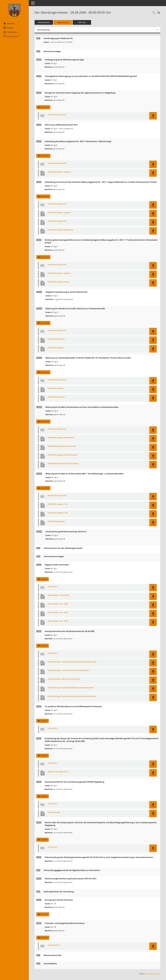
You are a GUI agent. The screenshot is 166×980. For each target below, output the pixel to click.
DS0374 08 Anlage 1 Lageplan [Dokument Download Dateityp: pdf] (59, 273)
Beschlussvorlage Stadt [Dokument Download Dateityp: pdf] (57, 115)
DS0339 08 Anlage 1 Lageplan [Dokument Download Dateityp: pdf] (59, 213)
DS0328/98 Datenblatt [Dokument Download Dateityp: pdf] (56, 397)
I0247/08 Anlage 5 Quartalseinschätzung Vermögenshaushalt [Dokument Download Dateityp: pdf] (72, 696)
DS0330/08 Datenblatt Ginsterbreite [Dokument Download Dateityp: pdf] (62, 446)
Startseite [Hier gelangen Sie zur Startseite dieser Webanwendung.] (9, 23)
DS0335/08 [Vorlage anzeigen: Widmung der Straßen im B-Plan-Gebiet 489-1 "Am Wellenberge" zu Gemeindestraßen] (45, 488)
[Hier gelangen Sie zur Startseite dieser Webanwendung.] (14, 10)
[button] (14, 32)
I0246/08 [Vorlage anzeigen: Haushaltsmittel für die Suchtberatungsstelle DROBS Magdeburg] (44, 796)
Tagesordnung (63, 22)
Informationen (44, 22)
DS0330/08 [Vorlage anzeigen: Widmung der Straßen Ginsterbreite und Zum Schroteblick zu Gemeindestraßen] (45, 422)
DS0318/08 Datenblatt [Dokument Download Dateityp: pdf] (56, 339)
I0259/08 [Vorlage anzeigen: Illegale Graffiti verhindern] (44, 579)
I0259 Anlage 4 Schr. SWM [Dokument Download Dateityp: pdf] (58, 621)
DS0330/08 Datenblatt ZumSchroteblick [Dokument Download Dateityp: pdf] (63, 464)
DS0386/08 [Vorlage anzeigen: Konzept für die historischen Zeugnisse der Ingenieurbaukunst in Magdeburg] (45, 107)
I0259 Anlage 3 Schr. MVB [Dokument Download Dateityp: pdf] (58, 613)
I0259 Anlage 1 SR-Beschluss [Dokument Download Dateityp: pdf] (59, 595)
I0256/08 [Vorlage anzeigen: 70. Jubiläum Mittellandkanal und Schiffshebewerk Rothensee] (44, 721)
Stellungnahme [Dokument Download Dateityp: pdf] (54, 945)
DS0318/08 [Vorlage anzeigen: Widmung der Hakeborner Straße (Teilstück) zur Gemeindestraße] (45, 323)
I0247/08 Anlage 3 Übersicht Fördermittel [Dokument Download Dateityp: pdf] (64, 679)
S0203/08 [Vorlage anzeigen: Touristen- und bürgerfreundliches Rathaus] (44, 938)
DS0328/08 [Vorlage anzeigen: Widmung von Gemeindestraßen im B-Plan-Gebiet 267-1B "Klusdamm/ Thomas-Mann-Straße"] (45, 372)
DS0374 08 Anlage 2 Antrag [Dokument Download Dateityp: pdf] (58, 282)
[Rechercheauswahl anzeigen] (154, 13)
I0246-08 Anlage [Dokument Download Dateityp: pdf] (54, 812)
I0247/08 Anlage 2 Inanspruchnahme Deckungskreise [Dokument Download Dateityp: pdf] (68, 670)
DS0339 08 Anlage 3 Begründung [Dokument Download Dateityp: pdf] (60, 230)
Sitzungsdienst (153, 974)
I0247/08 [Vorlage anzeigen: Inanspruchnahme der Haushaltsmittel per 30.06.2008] (44, 646)
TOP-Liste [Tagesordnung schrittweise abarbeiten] (82, 22)
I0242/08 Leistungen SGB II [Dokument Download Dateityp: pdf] (58, 772)
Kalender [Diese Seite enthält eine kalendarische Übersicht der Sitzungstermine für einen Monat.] (9, 28)
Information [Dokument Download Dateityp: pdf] (52, 587)
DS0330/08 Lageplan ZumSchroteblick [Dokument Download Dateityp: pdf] (62, 455)
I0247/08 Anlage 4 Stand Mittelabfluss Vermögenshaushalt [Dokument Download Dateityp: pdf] (71, 688)
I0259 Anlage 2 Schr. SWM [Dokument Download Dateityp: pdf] (58, 604)
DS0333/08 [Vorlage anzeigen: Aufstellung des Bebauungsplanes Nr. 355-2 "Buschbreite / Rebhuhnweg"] (45, 156)
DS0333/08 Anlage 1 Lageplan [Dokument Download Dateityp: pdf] (59, 172)
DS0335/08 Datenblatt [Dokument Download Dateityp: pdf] (56, 521)
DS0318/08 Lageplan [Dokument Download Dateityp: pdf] (56, 348)
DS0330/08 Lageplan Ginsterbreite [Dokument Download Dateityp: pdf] (61, 438)
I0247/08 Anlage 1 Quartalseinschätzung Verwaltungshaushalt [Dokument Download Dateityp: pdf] (72, 662)
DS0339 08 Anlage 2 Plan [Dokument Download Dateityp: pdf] (57, 221)
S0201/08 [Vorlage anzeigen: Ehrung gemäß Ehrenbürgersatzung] (44, 914)
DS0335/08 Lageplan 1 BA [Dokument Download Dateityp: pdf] (58, 504)
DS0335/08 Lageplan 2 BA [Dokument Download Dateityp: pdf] (58, 513)
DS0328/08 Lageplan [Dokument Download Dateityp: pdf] (56, 388)
